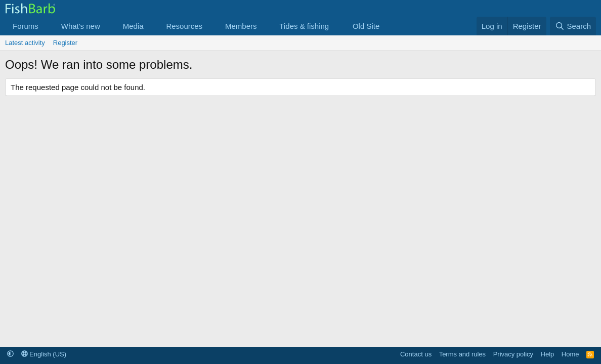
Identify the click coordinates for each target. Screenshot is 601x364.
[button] (47, 26)
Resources (184, 26)
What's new (81, 26)
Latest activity (25, 43)
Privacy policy (513, 354)
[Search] (573, 26)
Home (570, 354)
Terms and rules (462, 354)
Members (241, 26)
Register (65, 43)
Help (548, 354)
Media (133, 26)
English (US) (44, 354)
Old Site (366, 26)
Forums (26, 26)
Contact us (416, 354)
